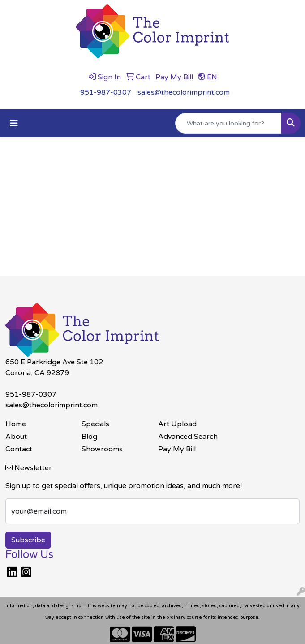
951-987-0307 (106, 92)
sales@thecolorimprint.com (184, 92)
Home (16, 424)
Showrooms (102, 449)
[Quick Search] (228, 123)
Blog (89, 437)
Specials (95, 424)
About (16, 437)
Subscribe (28, 540)
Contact (19, 449)
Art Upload (177, 424)
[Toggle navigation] (14, 123)
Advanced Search (188, 437)
